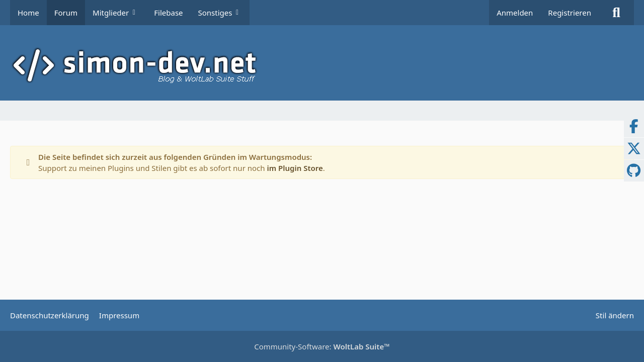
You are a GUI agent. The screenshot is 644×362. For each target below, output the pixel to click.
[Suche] (616, 13)
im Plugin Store (295, 168)
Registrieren (570, 13)
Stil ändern (615, 315)
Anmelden (515, 13)
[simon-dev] (322, 65)
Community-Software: (322, 346)
